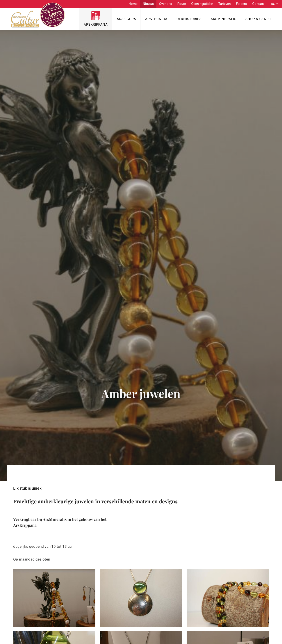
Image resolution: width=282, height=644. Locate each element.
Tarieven (224, 4)
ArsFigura (126, 19)
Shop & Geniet (259, 19)
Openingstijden (202, 4)
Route (182, 4)
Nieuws (148, 4)
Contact (258, 4)
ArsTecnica (156, 19)
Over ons (166, 4)
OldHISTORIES (189, 19)
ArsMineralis (224, 19)
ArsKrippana (96, 25)
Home (133, 4)
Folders (241, 4)
